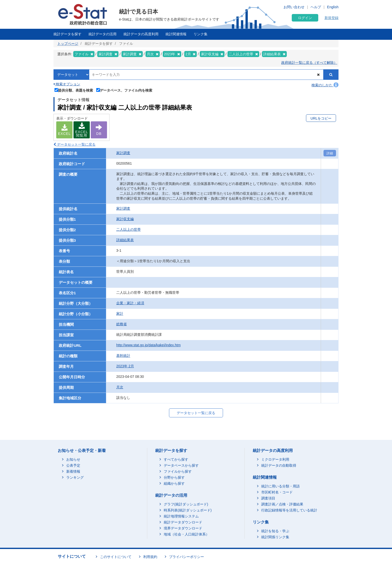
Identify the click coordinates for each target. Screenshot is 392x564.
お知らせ (73, 459)
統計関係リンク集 (275, 537)
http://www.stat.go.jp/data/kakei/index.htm (148, 345)
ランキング (75, 477)
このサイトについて (116, 557)
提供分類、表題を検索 (74, 90)
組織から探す (174, 483)
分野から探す (174, 477)
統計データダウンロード (183, 522)
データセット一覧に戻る (74, 144)
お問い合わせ (294, 7)
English (333, 7)
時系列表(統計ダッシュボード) (188, 510)
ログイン (305, 18)
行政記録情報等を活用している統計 (289, 510)
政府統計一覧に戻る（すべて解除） (309, 63)
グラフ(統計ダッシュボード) (186, 504)
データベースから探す (181, 465)
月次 (120, 387)
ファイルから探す (178, 471)
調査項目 (268, 498)
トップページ (68, 44)
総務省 (121, 324)
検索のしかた (325, 85)
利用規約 (150, 557)
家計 (120, 314)
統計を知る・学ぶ (275, 531)
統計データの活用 (102, 34)
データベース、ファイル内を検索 (124, 90)
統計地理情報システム (181, 516)
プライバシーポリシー (186, 557)
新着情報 (73, 471)
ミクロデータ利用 (275, 459)
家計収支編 (125, 219)
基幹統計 (123, 356)
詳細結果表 (125, 240)
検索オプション (67, 84)
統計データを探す (67, 34)
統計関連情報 (176, 34)
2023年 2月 (125, 366)
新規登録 (331, 18)
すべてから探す (176, 459)
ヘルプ (316, 7)
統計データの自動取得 (279, 465)
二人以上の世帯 (128, 229)
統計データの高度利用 (141, 34)
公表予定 (73, 465)
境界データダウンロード (183, 528)
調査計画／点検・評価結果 (282, 504)
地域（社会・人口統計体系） (186, 534)
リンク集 (200, 34)
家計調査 (123, 153)
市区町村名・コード (277, 492)
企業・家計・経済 (130, 303)
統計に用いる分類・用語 (280, 486)
